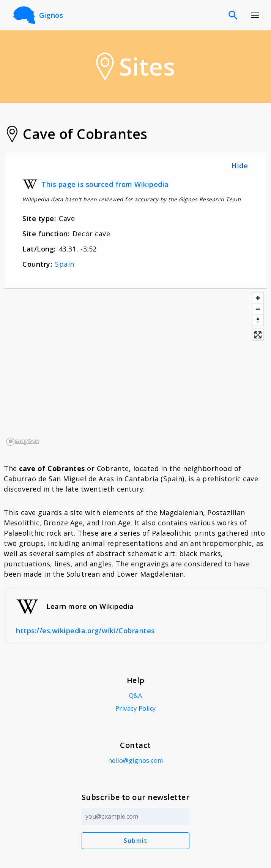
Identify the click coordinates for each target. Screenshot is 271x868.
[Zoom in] (258, 298)
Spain (65, 264)
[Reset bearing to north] (258, 320)
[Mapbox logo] (23, 442)
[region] (135, 368)
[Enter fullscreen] (258, 335)
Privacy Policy (136, 708)
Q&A (136, 696)
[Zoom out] (258, 309)
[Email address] (136, 816)
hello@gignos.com (136, 760)
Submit (136, 841)
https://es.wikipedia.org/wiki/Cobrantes (85, 631)
